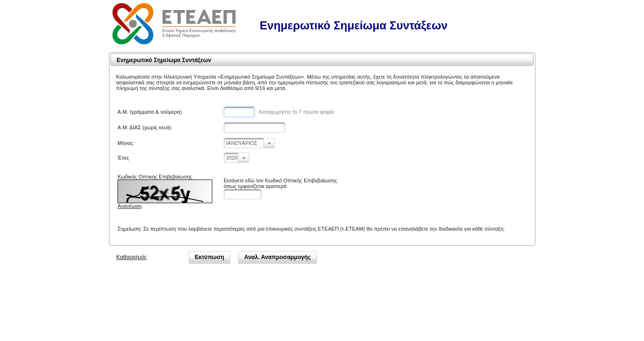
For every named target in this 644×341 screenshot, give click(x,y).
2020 (232, 158)
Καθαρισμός (132, 257)
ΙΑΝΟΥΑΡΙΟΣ (242, 143)
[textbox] (239, 112)
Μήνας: (126, 143)
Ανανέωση (130, 206)
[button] (209, 257)
